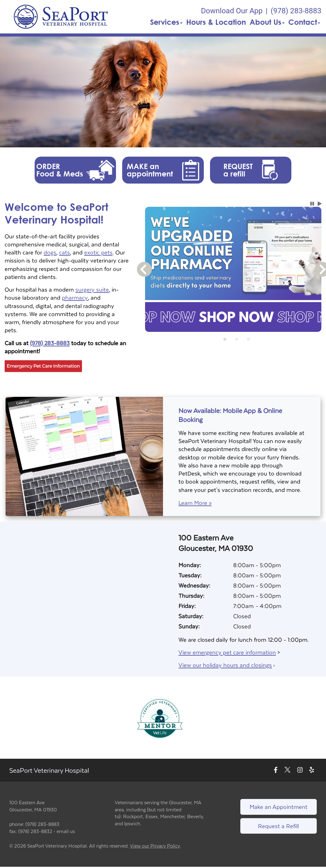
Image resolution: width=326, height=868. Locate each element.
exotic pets (98, 252)
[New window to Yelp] (312, 770)
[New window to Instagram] (300, 770)
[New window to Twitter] (287, 770)
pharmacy (75, 297)
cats (64, 252)
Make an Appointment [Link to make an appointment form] (279, 807)
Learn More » (195, 503)
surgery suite (92, 289)
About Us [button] (267, 22)
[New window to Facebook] (276, 770)
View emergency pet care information (227, 652)
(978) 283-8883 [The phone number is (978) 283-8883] (296, 11)
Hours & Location (216, 22)
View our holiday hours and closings (225, 665)
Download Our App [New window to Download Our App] (232, 11)
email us (66, 831)
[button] (61, 17)
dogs (50, 252)
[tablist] (233, 339)
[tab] (225, 339)
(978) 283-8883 (50, 343)
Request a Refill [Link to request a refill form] (278, 826)
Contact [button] (304, 22)
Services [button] (166, 22)
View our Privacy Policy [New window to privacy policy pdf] (155, 846)
